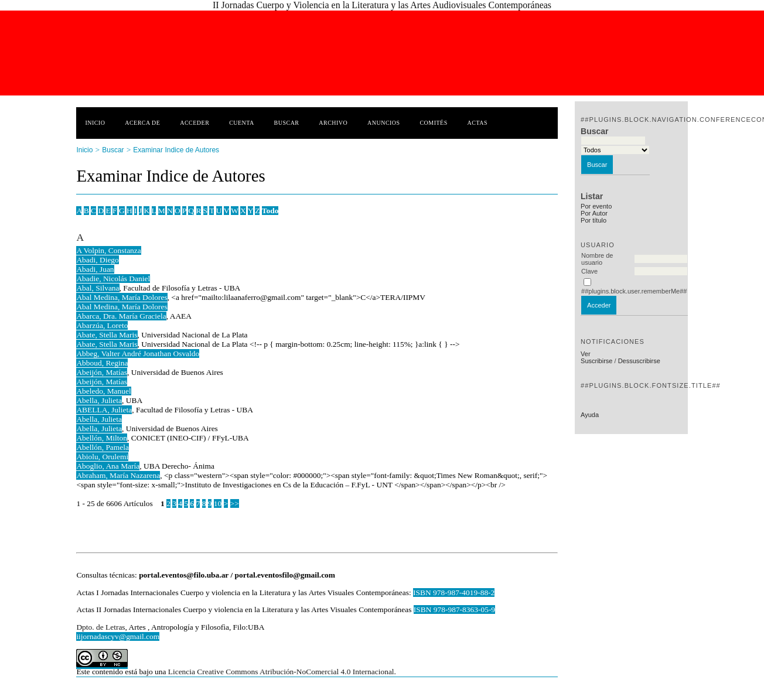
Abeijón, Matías (102, 372)
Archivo (333, 123)
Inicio (95, 123)
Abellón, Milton (102, 438)
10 (218, 503)
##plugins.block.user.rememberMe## (634, 291)
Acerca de (142, 123)
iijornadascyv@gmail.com (118, 636)
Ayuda (590, 415)
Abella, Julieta (99, 400)
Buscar (287, 123)
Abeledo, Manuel (103, 391)
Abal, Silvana (98, 288)
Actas (477, 123)
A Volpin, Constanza (108, 250)
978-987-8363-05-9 (464, 609)
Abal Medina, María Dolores (122, 297)
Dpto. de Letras (100, 627)
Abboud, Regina (102, 363)
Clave (589, 271)
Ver (586, 354)
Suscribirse (596, 361)
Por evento (596, 206)
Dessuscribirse (639, 361)
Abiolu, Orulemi (102, 457)
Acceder (195, 123)
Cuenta (242, 123)
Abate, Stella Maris (107, 335)
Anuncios (384, 123)
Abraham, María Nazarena (118, 475)
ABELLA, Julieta (104, 410)
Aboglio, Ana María (108, 466)
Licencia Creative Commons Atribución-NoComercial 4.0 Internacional (281, 672)
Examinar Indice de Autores (176, 150)
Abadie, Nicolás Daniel (113, 279)
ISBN (424, 609)
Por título (594, 220)
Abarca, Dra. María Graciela (121, 316)
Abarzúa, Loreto (102, 325)
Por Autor (594, 213)
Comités (433, 123)
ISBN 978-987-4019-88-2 (454, 593)
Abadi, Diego (97, 260)
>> (235, 503)
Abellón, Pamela (103, 447)
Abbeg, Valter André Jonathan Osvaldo (138, 354)
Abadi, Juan (95, 269)
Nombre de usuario (597, 259)
